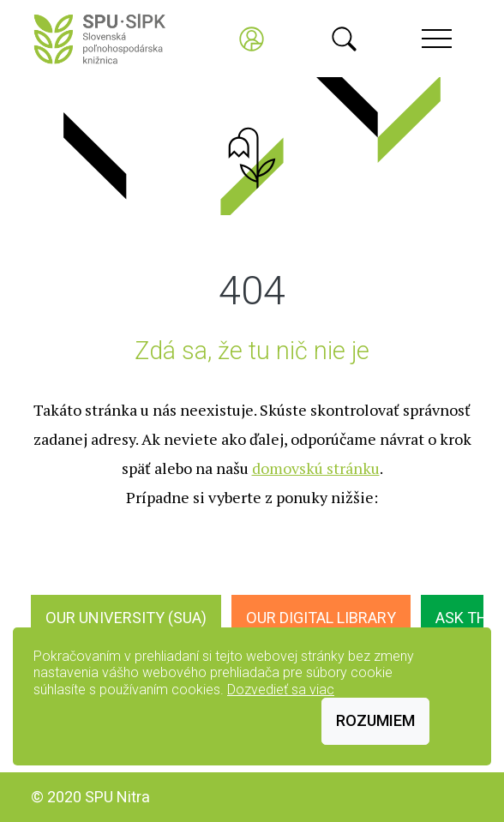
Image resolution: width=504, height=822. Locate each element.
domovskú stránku (316, 468)
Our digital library (321, 618)
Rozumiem (375, 720)
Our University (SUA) (126, 618)
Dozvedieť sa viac (281, 690)
